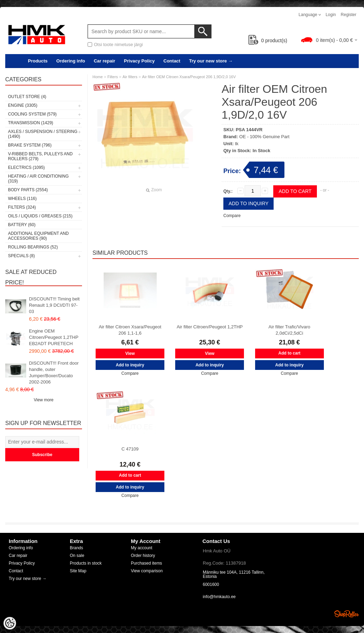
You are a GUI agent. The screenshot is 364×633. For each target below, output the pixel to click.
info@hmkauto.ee (219, 597)
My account (142, 548)
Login (331, 15)
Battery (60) (22, 225)
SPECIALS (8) (21, 256)
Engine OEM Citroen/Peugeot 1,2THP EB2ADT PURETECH (54, 337)
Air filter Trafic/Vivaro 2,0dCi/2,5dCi (289, 330)
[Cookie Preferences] (10, 623)
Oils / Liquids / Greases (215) (40, 216)
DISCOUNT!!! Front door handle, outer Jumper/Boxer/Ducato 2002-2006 (54, 373)
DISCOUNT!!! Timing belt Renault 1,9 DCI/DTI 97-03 (54, 305)
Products (38, 61)
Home (98, 77)
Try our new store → (211, 61)
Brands (76, 548)
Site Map (78, 571)
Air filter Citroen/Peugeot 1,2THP (210, 327)
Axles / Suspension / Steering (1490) (43, 134)
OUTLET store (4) (27, 97)
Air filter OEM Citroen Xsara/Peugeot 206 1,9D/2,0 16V (189, 77)
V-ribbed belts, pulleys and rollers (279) (40, 156)
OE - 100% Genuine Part (265, 137)
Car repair (105, 61)
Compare (232, 216)
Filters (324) (22, 207)
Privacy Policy (139, 61)
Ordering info (70, 61)
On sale (77, 556)
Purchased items (146, 563)
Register (348, 15)
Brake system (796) (30, 145)
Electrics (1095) (26, 167)
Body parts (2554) (28, 190)
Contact (172, 61)
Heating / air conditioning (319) (38, 179)
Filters (113, 77)
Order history (143, 556)
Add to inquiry (248, 203)
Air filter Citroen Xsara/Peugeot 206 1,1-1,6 (130, 330)
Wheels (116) (22, 199)
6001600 (211, 584)
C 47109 (130, 449)
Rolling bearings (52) (33, 247)
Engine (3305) (23, 105)
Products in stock (86, 563)
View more (44, 400)
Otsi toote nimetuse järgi (118, 44)
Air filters (130, 77)
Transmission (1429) (31, 123)
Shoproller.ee (347, 614)
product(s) (268, 40)
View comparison (147, 571)
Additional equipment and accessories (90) (38, 236)
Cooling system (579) (32, 114)
